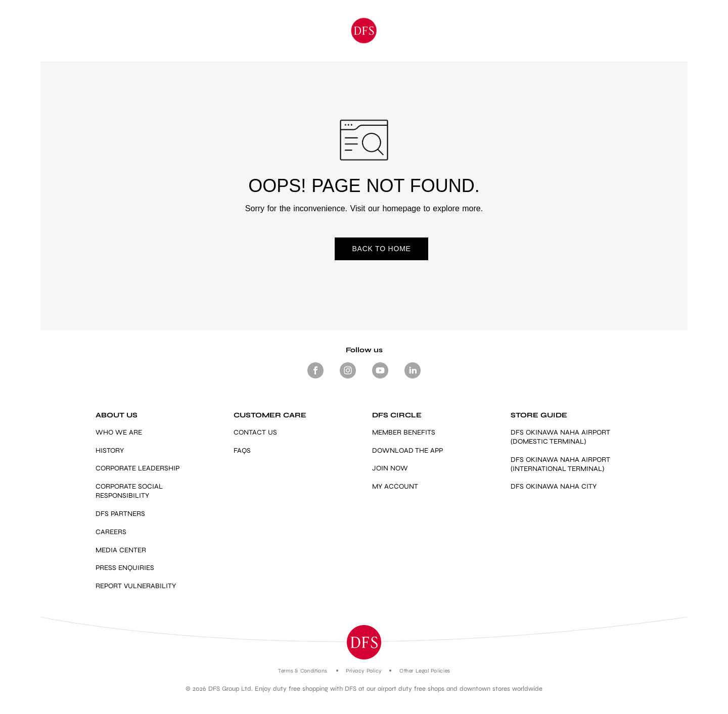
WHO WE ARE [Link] (119, 432)
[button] (364, 642)
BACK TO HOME (364, 249)
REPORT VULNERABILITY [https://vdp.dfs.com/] (136, 586)
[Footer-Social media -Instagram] (348, 378)
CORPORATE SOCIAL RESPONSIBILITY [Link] (129, 491)
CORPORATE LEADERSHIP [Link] (138, 469)
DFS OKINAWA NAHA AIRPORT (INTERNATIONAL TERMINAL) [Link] (560, 464)
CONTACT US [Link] (255, 432)
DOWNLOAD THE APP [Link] (407, 450)
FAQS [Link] (242, 450)
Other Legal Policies (424, 671)
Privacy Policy (364, 671)
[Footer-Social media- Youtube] (380, 378)
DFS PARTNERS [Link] (120, 514)
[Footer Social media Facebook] (315, 378)
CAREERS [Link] (111, 532)
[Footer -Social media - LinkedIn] (413, 378)
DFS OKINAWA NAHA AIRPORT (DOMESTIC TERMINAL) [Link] (560, 437)
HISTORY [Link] (110, 450)
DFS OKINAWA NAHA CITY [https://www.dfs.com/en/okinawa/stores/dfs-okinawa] (554, 487)
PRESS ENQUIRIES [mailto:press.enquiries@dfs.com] (125, 568)
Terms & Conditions (303, 671)
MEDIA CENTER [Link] (121, 550)
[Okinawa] (364, 31)
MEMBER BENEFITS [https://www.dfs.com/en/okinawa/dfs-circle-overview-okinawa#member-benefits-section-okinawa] (404, 432)
